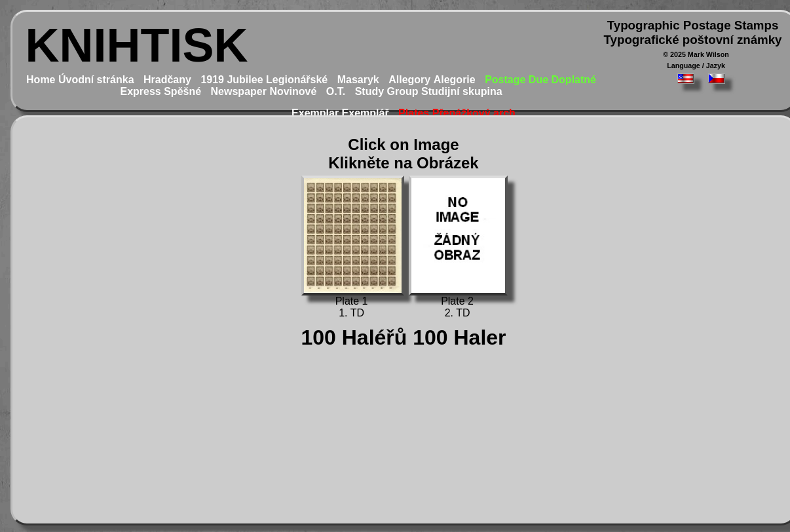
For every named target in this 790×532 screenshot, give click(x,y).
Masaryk (358, 80)
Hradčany (167, 80)
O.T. (336, 91)
